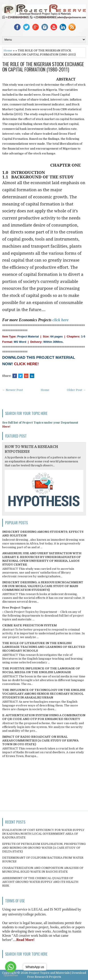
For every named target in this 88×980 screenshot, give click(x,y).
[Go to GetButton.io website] (11, 975)
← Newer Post (13, 390)
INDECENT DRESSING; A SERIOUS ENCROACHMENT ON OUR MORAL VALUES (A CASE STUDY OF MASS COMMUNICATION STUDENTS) (43, 586)
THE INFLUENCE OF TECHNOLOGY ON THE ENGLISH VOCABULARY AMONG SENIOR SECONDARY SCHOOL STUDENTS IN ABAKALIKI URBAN (44, 694)
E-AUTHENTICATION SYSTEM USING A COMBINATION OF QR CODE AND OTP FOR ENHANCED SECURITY (44, 717)
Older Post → (76, 390)
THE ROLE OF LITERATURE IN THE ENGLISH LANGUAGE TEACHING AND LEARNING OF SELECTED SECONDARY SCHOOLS (44, 647)
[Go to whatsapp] (11, 967)
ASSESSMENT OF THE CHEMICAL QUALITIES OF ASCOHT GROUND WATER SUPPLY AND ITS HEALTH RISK (40, 882)
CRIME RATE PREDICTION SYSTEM (29, 625)
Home (8, 50)
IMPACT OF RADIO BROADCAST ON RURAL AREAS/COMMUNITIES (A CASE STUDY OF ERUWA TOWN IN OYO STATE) (40, 740)
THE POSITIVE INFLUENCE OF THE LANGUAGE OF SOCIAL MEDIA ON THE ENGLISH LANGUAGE (41, 670)
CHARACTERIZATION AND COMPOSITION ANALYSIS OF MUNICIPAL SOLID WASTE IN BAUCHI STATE (43, 870)
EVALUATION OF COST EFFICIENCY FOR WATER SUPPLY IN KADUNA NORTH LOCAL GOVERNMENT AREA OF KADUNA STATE (43, 834)
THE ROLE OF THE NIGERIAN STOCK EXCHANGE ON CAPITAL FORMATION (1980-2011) (43, 67)
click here (60, 320)
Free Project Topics (17, 608)
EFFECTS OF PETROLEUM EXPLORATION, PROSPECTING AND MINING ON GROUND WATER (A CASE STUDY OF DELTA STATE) (44, 848)
